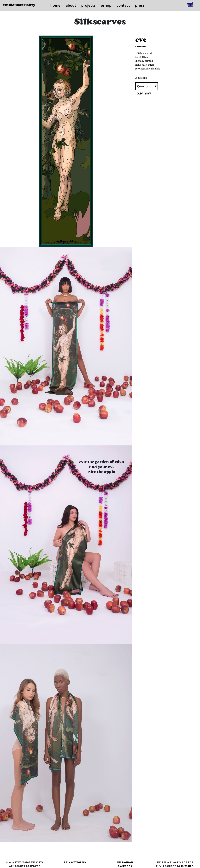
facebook (125, 866)
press (140, 5)
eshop (106, 5)
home (55, 5)
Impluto (187, 866)
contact (123, 5)
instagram (125, 862)
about (71, 5)
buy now (144, 93)
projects (88, 5)
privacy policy (75, 862)
